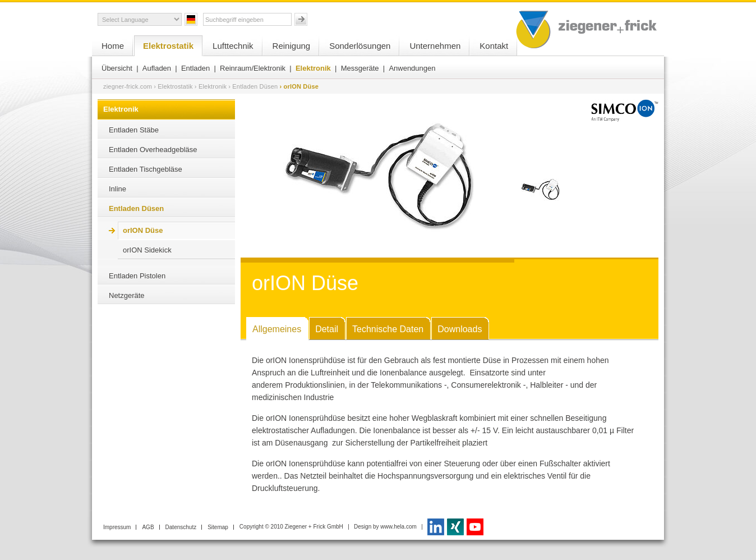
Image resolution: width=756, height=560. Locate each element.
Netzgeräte (127, 295)
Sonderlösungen (360, 46)
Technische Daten (388, 329)
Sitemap (218, 527)
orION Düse (143, 230)
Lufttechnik (233, 46)
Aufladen (157, 68)
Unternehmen (435, 46)
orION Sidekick (147, 250)
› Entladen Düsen (253, 86)
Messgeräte (360, 68)
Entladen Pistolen (137, 276)
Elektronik (313, 68)
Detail (327, 329)
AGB (148, 527)
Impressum (117, 527)
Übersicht (117, 68)
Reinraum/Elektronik (253, 68)
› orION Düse (299, 86)
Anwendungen (412, 68)
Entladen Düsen (136, 208)
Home (113, 46)
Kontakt (494, 46)
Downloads (460, 329)
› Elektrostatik (173, 86)
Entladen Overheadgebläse (153, 150)
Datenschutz (181, 527)
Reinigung (292, 46)
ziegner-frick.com (128, 86)
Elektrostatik (168, 46)
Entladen (195, 68)
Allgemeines (277, 329)
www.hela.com (398, 527)
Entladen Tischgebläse (146, 169)
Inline (117, 189)
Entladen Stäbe (134, 130)
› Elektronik (211, 86)
